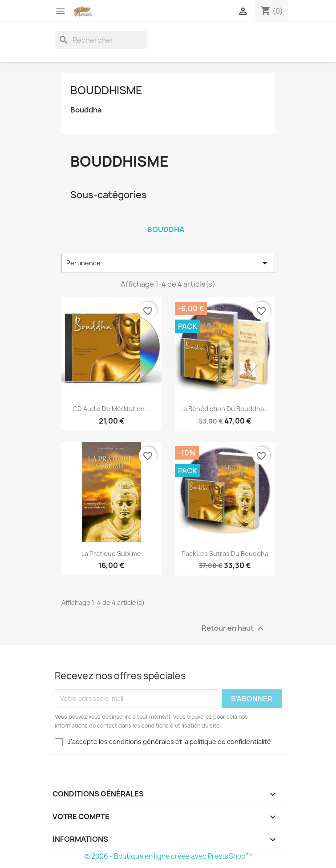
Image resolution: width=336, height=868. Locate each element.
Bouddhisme (106, 90)
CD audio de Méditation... (111, 409)
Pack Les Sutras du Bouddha (225, 554)
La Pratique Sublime (111, 554)
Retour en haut (234, 628)
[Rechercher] (101, 40)
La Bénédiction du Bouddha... (225, 409)
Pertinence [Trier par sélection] (168, 263)
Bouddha (86, 110)
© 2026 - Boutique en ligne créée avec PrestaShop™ (168, 856)
